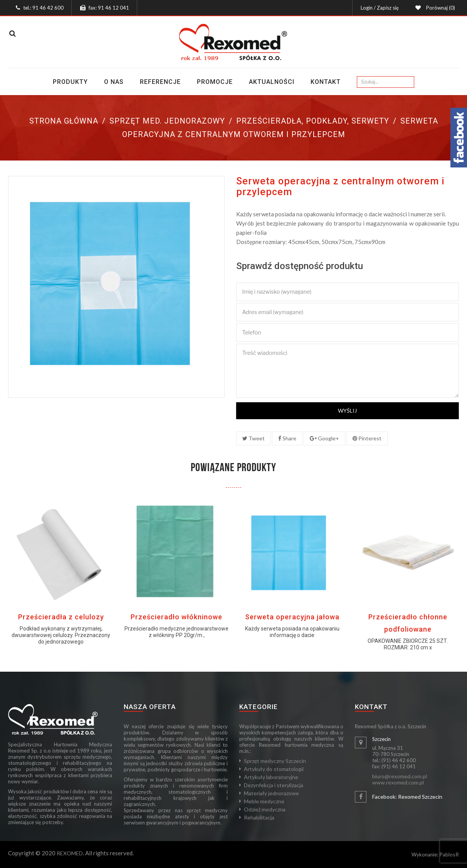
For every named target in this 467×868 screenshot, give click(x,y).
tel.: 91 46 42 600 (43, 8)
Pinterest (367, 438)
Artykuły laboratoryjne (271, 777)
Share (287, 438)
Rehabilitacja (259, 817)
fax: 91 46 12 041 (109, 8)
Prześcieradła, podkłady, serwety (313, 121)
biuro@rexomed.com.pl (400, 776)
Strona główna (64, 121)
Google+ (324, 438)
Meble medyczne (264, 801)
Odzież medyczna (265, 809)
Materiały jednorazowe (271, 793)
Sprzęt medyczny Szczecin (275, 761)
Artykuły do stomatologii (274, 769)
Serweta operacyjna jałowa (292, 617)
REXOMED (70, 853)
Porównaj (439, 8)
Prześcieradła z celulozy (61, 617)
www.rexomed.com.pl (398, 782)
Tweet (254, 438)
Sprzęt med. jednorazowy (167, 121)
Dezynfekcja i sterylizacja (274, 785)
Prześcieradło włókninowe (176, 617)
